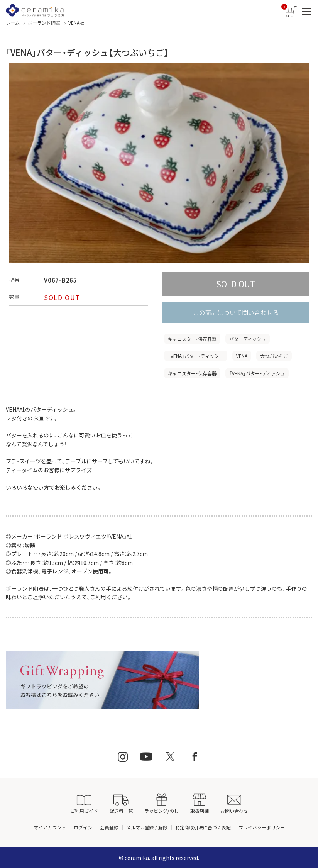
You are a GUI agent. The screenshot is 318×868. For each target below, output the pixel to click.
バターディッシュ (248, 339)
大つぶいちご (274, 356)
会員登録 (109, 827)
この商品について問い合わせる (236, 312)
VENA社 (76, 23)
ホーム (13, 23)
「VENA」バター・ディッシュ (196, 356)
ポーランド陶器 (44, 23)
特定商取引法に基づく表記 (203, 827)
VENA (242, 356)
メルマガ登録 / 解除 (147, 827)
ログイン (83, 827)
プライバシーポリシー (262, 827)
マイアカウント (50, 827)
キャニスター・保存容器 (192, 339)
